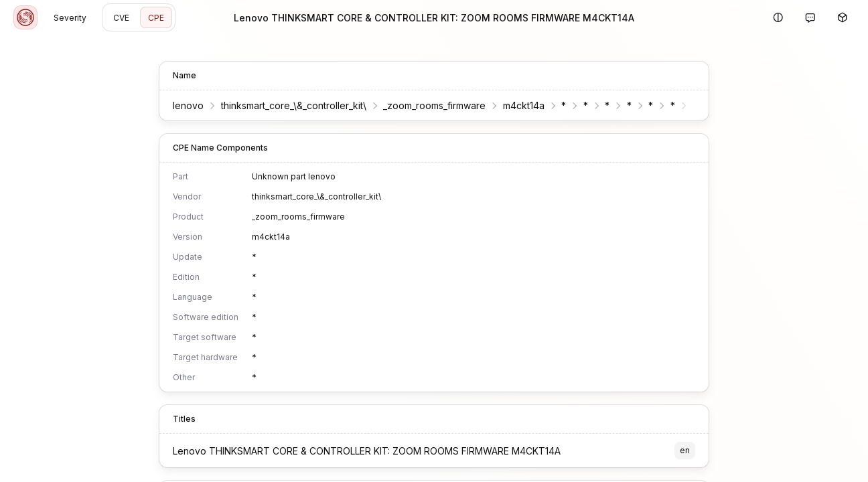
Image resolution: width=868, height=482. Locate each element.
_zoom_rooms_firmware (434, 105)
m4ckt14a (524, 105)
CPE (156, 18)
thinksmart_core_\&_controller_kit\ (294, 105)
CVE (121, 18)
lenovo (188, 105)
